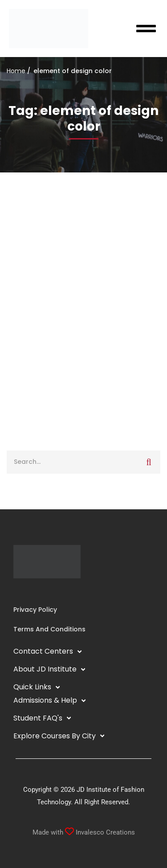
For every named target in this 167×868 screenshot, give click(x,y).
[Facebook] (13, 592)
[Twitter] (42, 592)
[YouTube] (35, 592)
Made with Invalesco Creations (84, 832)
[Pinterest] (49, 592)
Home (16, 71)
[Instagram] (20, 592)
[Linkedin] (28, 592)
